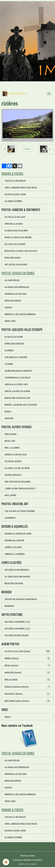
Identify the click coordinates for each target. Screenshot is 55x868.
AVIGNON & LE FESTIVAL (16, 294)
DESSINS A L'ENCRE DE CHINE (18, 534)
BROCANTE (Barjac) (27, 694)
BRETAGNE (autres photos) (27, 701)
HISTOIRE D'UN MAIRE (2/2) (17, 628)
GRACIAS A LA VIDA (14, 224)
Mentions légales (28, 856)
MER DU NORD (27, 680)
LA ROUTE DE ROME (14, 337)
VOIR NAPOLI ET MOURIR (16, 357)
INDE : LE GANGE (12, 448)
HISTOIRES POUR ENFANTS (17, 570)
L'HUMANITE (10, 518)
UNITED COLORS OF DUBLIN (17, 391)
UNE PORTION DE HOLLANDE (18, 482)
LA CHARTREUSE (12, 280)
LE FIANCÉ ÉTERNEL (13, 201)
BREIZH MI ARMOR (13, 301)
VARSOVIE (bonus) (27, 672)
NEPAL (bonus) (27, 665)
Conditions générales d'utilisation (28, 860)
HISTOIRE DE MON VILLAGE (17, 635)
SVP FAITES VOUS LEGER (16, 264)
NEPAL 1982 (10, 441)
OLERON (8, 307)
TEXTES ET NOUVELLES (15, 181)
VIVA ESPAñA (10, 434)
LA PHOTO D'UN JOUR (15, 217)
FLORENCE (9, 350)
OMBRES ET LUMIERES (15, 554)
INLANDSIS (9, 606)
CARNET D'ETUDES (13, 547)
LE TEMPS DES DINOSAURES (17, 576)
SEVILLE (8, 411)
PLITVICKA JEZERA (13, 461)
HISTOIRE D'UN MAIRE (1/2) (17, 622)
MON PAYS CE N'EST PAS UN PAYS (21, 251)
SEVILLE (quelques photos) (27, 687)
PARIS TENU (10, 321)
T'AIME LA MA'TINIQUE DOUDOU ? (20, 488)
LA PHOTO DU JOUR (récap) (27, 651)
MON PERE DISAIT (13, 258)
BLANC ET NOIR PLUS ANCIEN (18, 237)
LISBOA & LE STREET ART (16, 384)
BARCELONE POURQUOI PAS (17, 398)
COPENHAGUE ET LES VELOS (17, 377)
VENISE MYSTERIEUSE (14, 343)
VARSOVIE (9, 418)
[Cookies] (6, 862)
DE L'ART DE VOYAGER (15, 244)
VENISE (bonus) (27, 658)
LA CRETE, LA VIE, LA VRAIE (17, 468)
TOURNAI (9, 364)
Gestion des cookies (28, 864)
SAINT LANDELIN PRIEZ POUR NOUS (21, 187)
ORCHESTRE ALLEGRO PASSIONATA (21, 599)
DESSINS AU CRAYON (14, 540)
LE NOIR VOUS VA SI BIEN (16, 230)
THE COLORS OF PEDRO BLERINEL (20, 511)
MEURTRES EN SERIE (14, 583)
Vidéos (8, 717)
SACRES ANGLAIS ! (13, 475)
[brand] (14, 94)
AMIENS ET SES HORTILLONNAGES (20, 314)
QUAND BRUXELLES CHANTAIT (18, 371)
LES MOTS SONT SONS (15, 194)
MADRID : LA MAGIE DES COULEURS (21, 405)
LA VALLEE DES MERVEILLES (17, 287)
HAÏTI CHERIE (10, 495)
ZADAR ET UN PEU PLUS (16, 454)
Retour (27, 149)
